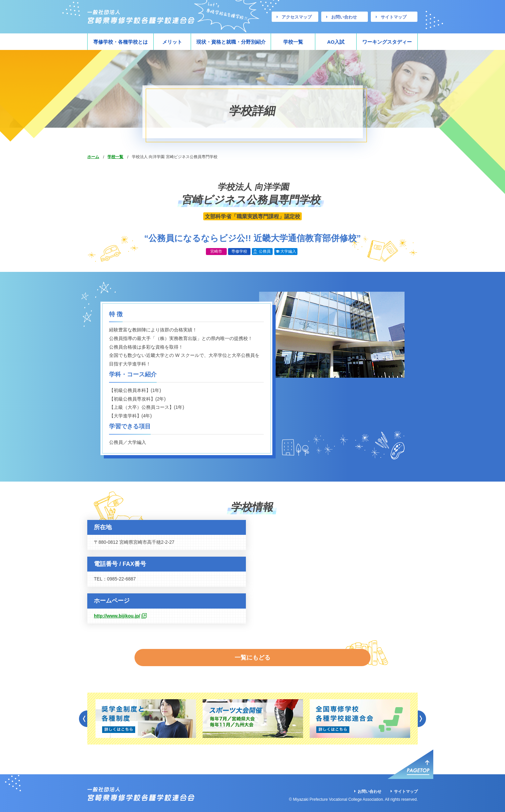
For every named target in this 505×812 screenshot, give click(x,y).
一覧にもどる (252, 652)
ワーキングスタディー (387, 42)
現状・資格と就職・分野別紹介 (231, 42)
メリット (172, 42)
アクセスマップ (297, 17)
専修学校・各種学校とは (120, 42)
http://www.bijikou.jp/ (117, 616)
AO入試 (336, 42)
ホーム (93, 157)
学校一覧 (293, 42)
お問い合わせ (344, 17)
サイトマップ (394, 17)
